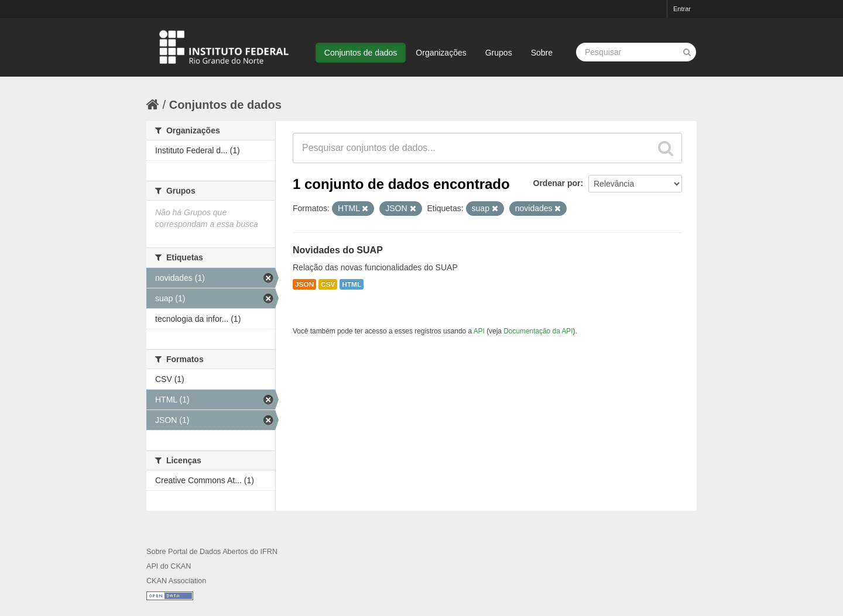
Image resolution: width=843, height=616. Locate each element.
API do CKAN (169, 566)
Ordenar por (557, 183)
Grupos (499, 53)
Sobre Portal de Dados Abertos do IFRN (212, 552)
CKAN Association (176, 581)
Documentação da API (538, 331)
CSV (328, 284)
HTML (352, 284)
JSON (304, 284)
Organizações (441, 53)
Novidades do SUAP (338, 250)
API (479, 331)
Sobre (542, 53)
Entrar (682, 9)
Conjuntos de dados (361, 53)
